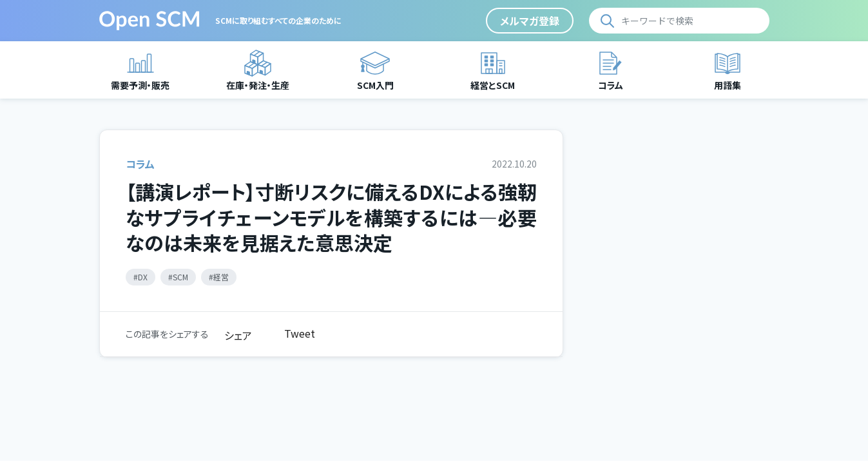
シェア (238, 335)
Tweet (300, 333)
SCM (180, 277)
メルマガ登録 (530, 21)
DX (143, 277)
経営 (221, 277)
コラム (140, 164)
